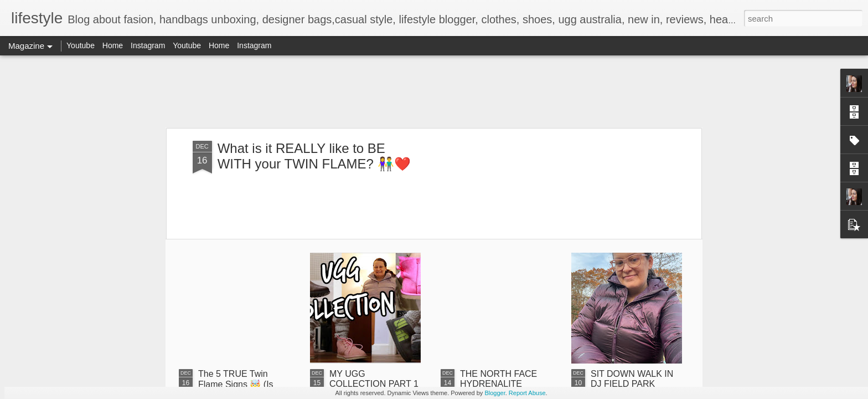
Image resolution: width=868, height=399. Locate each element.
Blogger (495, 393)
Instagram (148, 45)
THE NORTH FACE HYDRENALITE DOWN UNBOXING (499, 384)
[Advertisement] (434, 91)
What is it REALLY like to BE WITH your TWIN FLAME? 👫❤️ (314, 156)
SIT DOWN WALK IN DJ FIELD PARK (632, 379)
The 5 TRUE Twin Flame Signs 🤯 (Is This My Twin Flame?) (241, 384)
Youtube (81, 45)
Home (113, 45)
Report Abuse (527, 393)
